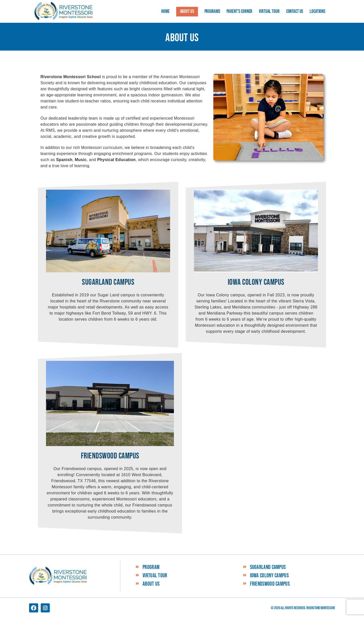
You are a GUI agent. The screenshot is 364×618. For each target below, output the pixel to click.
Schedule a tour (337, 607)
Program (151, 567)
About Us (151, 584)
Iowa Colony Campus (269, 576)
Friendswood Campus (270, 584)
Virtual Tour (155, 576)
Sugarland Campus (268, 567)
